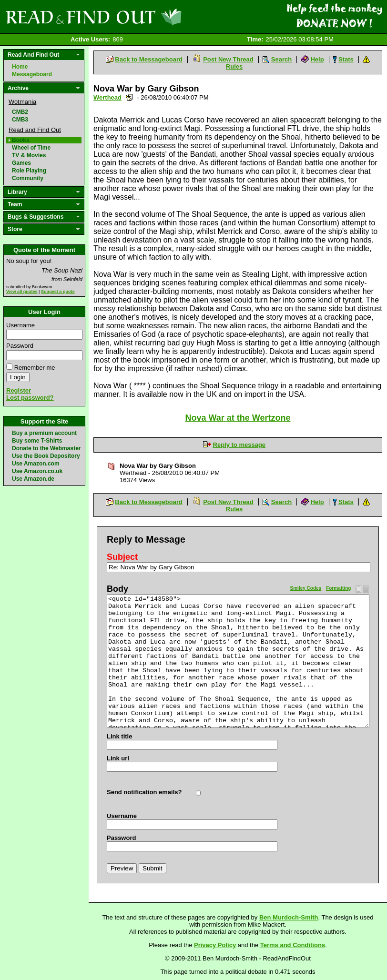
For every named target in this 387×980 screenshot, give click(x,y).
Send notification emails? (144, 792)
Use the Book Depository (46, 456)
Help (317, 59)
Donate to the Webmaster (46, 448)
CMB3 (20, 120)
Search (281, 59)
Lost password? (30, 398)
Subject (122, 557)
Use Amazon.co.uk (37, 471)
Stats (346, 59)
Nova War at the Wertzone (238, 418)
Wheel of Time (31, 148)
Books (21, 140)
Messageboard (32, 74)
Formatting (338, 588)
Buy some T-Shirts (37, 441)
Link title (119, 736)
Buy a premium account (44, 433)
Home (20, 67)
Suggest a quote (58, 292)
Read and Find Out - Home (143, 17)
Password (20, 346)
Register (19, 390)
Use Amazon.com (36, 464)
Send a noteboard (129, 97)
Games (21, 163)
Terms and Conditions (293, 945)
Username (20, 325)
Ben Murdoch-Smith (289, 917)
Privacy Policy (215, 945)
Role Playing (29, 171)
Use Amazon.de (33, 479)
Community (28, 178)
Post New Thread (228, 59)
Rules (234, 66)
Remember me (35, 368)
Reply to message (239, 445)
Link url (118, 758)
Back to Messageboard (149, 59)
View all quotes (22, 292)
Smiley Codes (306, 588)
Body (117, 589)
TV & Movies (29, 155)
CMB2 (20, 112)
